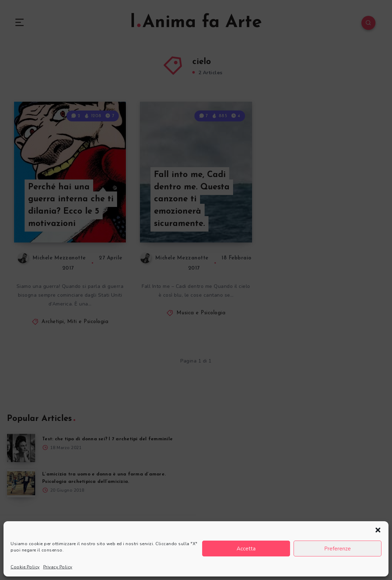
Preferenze (338, 549)
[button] (378, 530)
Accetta (246, 549)
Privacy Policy (58, 567)
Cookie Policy (25, 567)
